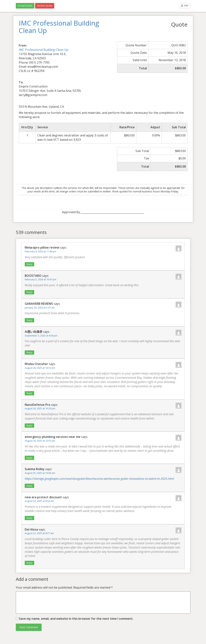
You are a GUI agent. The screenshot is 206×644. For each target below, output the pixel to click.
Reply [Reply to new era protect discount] (29, 518)
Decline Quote (45, 6)
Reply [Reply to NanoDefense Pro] (29, 426)
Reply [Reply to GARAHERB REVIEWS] (29, 320)
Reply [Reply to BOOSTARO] (29, 292)
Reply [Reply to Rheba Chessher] (29, 393)
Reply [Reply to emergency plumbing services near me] (29, 458)
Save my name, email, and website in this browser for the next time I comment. (76, 619)
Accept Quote (25, 6)
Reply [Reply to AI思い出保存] (29, 352)
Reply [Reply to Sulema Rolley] (29, 486)
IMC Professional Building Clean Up (44, 50)
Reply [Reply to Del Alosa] (29, 563)
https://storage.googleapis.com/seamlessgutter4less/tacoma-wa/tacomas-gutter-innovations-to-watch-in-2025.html (99, 479)
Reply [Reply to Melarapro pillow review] (29, 264)
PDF (185, 6)
